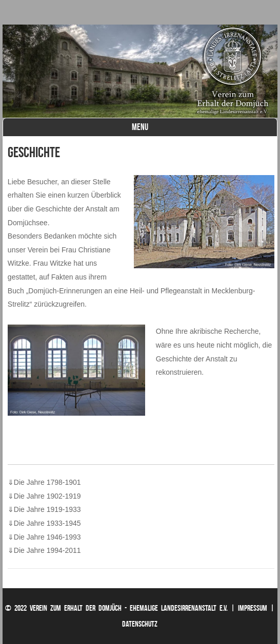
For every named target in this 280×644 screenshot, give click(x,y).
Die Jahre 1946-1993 (44, 537)
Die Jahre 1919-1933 (44, 509)
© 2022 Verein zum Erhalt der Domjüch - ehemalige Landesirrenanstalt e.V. (116, 608)
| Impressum (249, 608)
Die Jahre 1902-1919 (44, 496)
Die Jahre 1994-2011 (44, 550)
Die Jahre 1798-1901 (44, 482)
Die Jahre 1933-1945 (44, 523)
